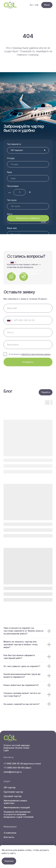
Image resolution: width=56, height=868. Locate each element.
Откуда (11, 158)
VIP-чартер (10, 788)
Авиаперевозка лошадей (17, 808)
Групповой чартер (13, 792)
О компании (10, 833)
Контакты (9, 837)
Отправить (28, 362)
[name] (28, 308)
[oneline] (28, 345)
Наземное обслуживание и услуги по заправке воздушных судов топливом (19, 814)
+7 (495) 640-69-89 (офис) (17, 768)
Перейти (46, 392)
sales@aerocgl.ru (13, 772)
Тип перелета (14, 144)
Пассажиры (13, 186)
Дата (10, 200)
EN (37, 5)
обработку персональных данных (36, 354)
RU (31, 5)
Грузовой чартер (13, 796)
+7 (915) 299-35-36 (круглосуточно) (22, 764)
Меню (47, 5)
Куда (9, 172)
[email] (28, 333)
